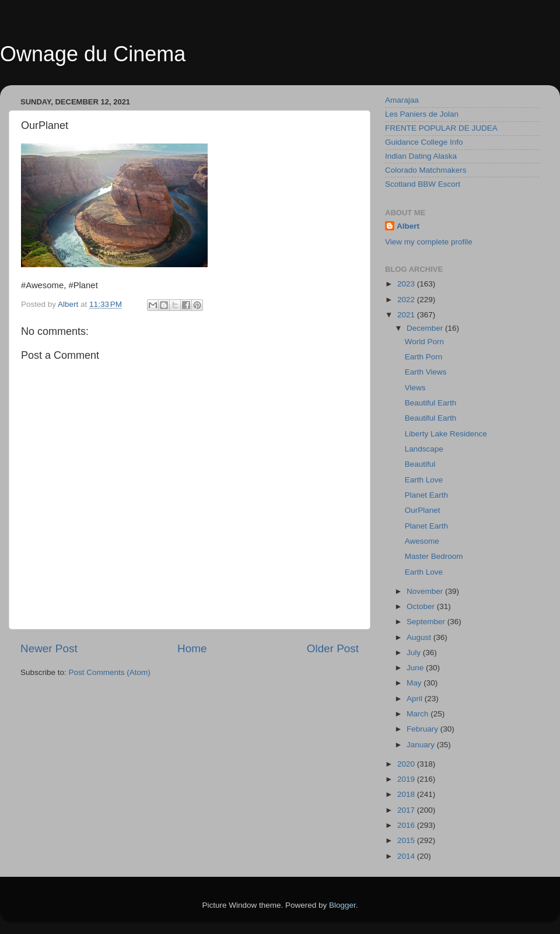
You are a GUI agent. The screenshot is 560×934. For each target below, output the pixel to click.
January (422, 745)
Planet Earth (426, 495)
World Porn (424, 342)
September (427, 622)
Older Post (333, 648)
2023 (407, 284)
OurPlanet (423, 510)
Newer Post (49, 648)
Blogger (342, 905)
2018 (407, 794)
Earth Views (426, 372)
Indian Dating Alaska (421, 156)
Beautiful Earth (431, 403)
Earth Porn (424, 357)
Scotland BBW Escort (423, 184)
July (415, 653)
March (419, 714)
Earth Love (424, 480)
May (415, 683)
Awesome (422, 541)
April (416, 699)
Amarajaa (402, 100)
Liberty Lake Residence (446, 434)
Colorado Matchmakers (426, 170)
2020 (407, 764)
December (426, 328)
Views (415, 388)
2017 (407, 810)
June (416, 668)
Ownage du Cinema (93, 54)
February (423, 729)
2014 (407, 856)
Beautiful (420, 464)
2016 (407, 825)
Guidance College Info (424, 142)
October (422, 606)
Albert (408, 226)
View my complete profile (429, 242)
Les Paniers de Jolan (422, 114)
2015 (407, 840)
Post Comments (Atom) (110, 672)
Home (192, 648)
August (420, 637)
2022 (407, 300)
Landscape (424, 449)
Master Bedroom (434, 556)
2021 (407, 315)
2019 (407, 779)
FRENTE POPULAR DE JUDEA (441, 128)
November (426, 591)
